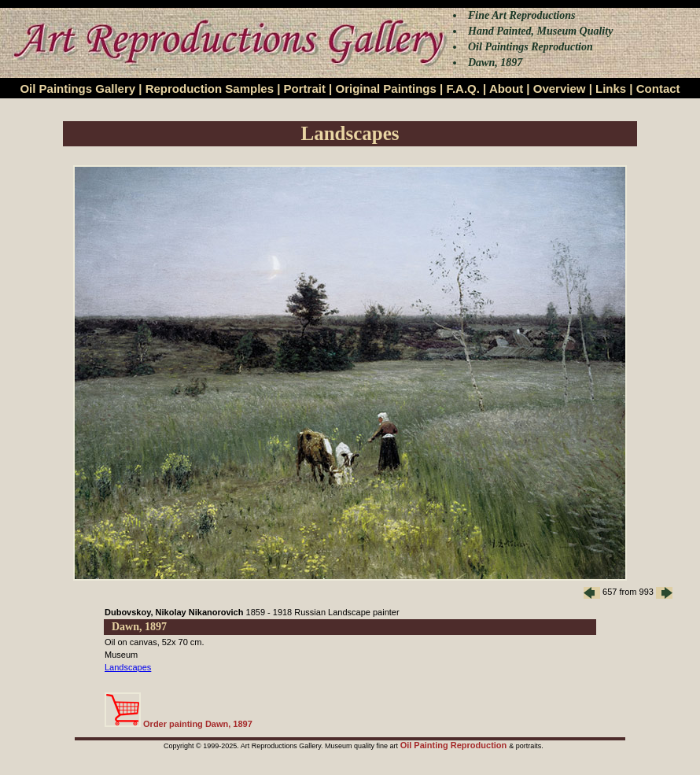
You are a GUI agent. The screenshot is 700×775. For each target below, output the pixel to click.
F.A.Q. (463, 89)
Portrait (305, 89)
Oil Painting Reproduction (455, 745)
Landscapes (128, 667)
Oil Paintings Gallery (77, 89)
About (506, 89)
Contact (658, 89)
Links (611, 89)
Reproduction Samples (210, 89)
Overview (560, 89)
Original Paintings (385, 89)
